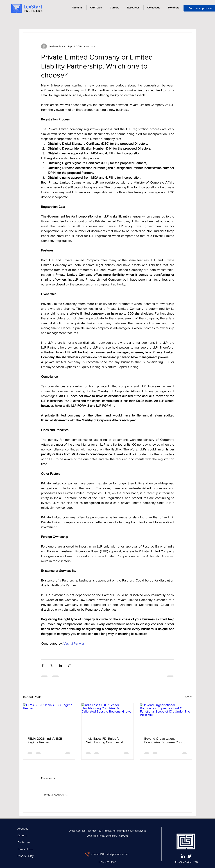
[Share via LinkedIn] (60, 665)
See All (188, 697)
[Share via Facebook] (43, 665)
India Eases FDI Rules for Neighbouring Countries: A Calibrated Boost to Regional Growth (106, 740)
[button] (133, 8)
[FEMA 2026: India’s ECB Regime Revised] (49, 718)
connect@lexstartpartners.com (110, 854)
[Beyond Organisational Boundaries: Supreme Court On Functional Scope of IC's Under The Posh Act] (166, 718)
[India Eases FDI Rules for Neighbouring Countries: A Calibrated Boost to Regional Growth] (107, 718)
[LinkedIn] (183, 856)
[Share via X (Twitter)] (52, 665)
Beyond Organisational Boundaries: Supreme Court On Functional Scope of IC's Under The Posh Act (164, 740)
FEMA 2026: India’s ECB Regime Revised (45, 740)
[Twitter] (190, 856)
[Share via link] (69, 665)
